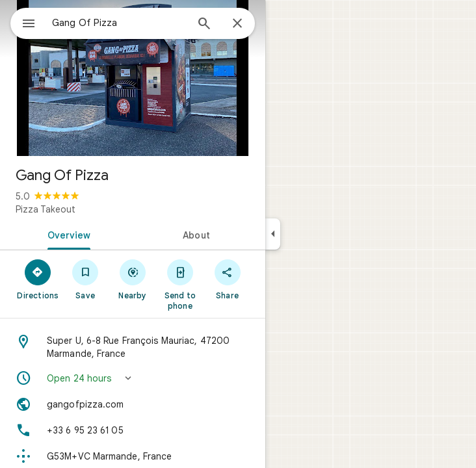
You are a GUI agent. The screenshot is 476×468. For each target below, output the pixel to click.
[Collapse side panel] (273, 234)
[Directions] (38, 279)
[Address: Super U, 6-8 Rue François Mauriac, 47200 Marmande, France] (133, 347)
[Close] (237, 24)
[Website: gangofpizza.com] (133, 404)
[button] (133, 378)
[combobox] (119, 23)
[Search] (204, 25)
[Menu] (29, 25)
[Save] (86, 279)
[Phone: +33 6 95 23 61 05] (133, 430)
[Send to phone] (180, 284)
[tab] (66, 234)
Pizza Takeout (46, 209)
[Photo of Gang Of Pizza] (133, 78)
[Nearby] (133, 279)
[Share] (227, 279)
